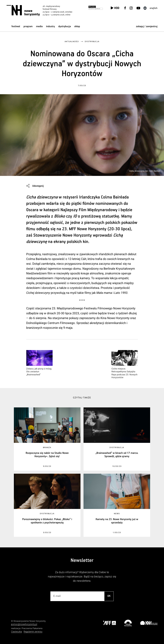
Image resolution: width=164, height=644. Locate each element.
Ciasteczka (17, 632)
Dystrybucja (65, 26)
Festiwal (16, 26)
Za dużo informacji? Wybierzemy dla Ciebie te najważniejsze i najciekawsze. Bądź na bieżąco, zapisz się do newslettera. (82, 577)
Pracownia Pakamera (32, 629)
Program (28, 26)
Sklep (77, 26)
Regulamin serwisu (33, 632)
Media (39, 26)
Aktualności (72, 42)
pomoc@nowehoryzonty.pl (24, 624)
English (154, 8)
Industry (50, 26)
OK (109, 596)
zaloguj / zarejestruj (147, 26)
